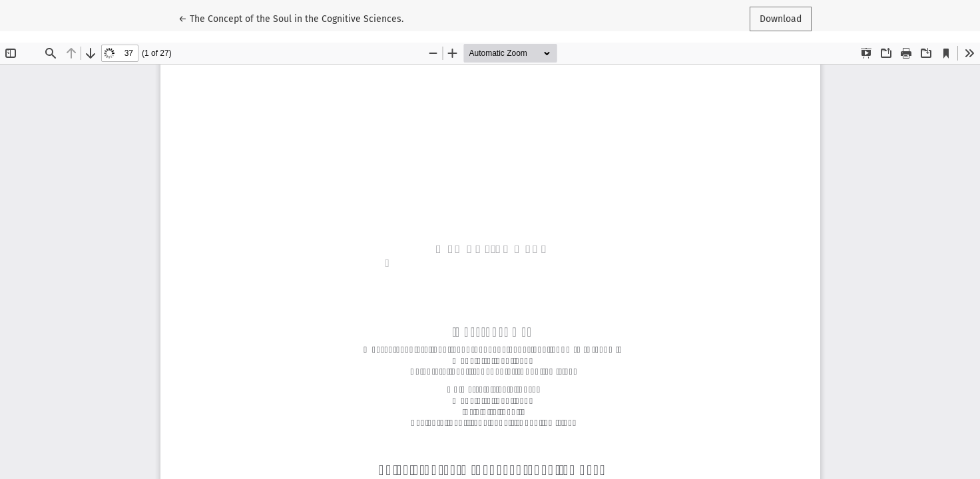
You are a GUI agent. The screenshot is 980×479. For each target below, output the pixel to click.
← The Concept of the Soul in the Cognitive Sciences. (291, 18)
